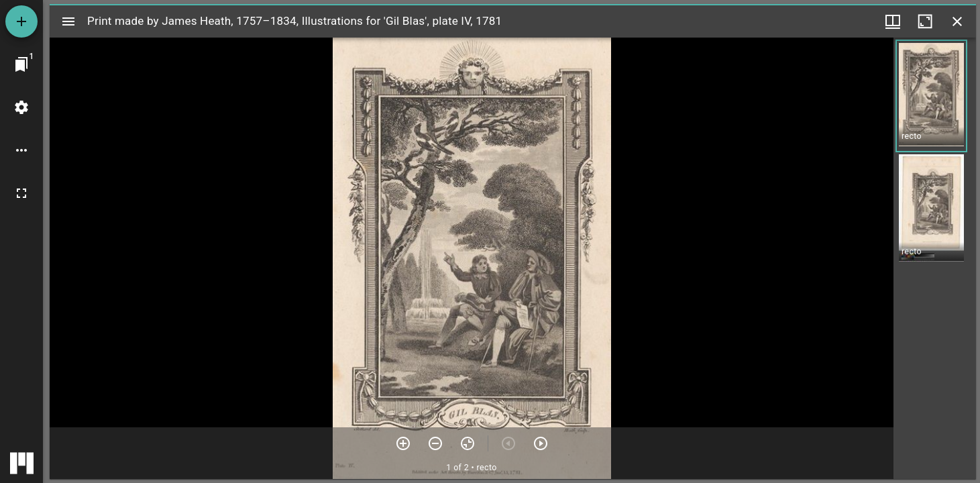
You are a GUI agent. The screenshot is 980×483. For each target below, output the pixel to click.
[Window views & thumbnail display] (893, 21)
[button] (931, 96)
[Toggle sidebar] (68, 21)
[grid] (935, 258)
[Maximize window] (925, 21)
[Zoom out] (435, 443)
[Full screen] (21, 193)
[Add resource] (21, 21)
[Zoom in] (403, 443)
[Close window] (957, 21)
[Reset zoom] (468, 443)
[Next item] (541, 443)
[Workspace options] (21, 150)
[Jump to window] (21, 64)
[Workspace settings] (21, 107)
